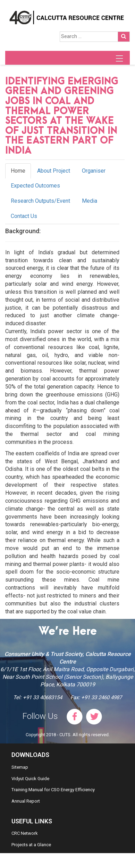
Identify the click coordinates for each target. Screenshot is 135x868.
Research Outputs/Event (40, 201)
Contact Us (24, 216)
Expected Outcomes (35, 186)
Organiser (94, 171)
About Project (54, 171)
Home (18, 171)
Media (90, 201)
